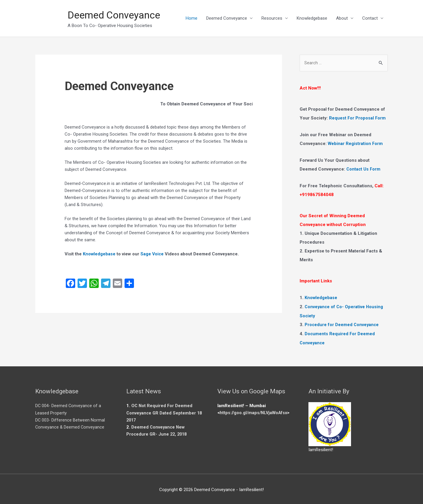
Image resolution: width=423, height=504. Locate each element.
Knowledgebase (312, 18)
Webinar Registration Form (356, 144)
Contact (370, 18)
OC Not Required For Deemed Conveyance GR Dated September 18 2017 (165, 411)
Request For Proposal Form (358, 119)
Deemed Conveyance (117, 15)
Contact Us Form (364, 169)
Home (192, 18)
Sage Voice (153, 254)
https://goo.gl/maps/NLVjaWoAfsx (255, 411)
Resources (272, 18)
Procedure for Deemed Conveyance (342, 324)
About (342, 18)
